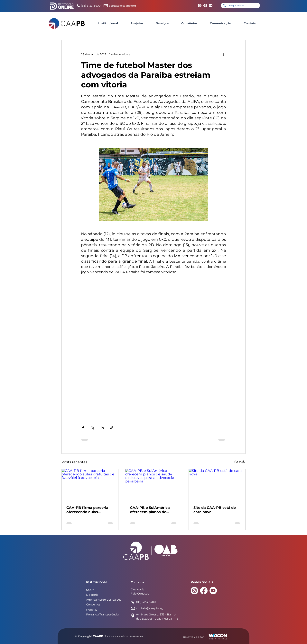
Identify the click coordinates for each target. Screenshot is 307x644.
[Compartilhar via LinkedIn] (102, 428)
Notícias (92, 610)
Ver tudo (240, 462)
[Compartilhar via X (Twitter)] (93, 428)
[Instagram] (200, 5)
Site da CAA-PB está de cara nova (215, 510)
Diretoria (92, 595)
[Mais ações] (224, 54)
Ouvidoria (138, 589)
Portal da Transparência (102, 614)
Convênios (93, 604)
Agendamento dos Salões (104, 600)
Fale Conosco (140, 594)
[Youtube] (211, 5)
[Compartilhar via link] (112, 428)
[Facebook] (205, 5)
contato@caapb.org (122, 6)
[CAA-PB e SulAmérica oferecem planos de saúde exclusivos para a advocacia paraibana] (154, 485)
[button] (108, 23)
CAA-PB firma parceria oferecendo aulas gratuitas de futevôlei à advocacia (88, 510)
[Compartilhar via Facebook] (83, 428)
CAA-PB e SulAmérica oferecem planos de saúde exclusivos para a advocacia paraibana (152, 510)
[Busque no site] (240, 6)
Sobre (90, 590)
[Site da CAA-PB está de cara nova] (217, 485)
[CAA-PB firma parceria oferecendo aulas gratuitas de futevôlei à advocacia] (90, 485)
